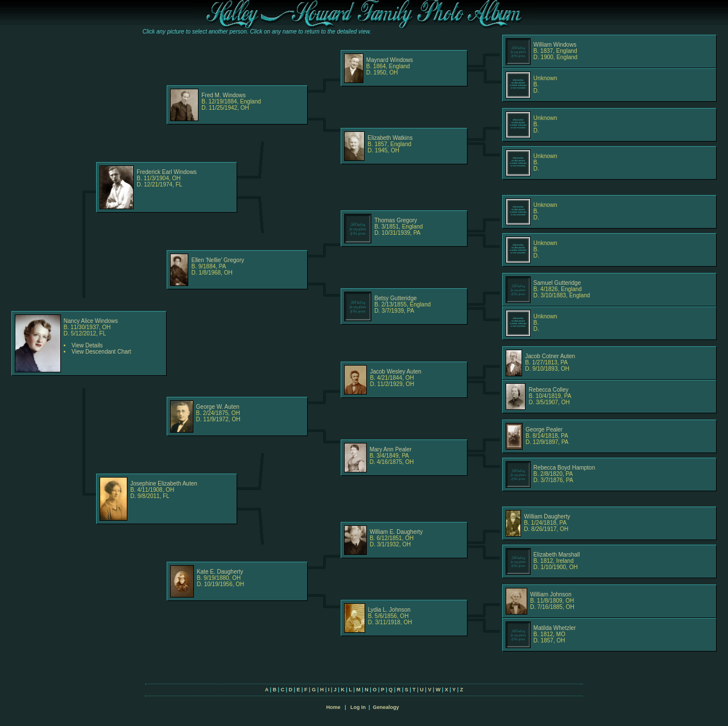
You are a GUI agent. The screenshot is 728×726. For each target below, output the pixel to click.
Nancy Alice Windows (91, 321)
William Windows (555, 45)
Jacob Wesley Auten (395, 372)
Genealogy (386, 707)
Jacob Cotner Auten (550, 356)
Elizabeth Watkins (390, 138)
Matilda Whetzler (555, 628)
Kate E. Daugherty (220, 572)
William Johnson (551, 594)
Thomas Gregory (396, 220)
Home (333, 707)
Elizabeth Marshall (557, 555)
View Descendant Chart (102, 352)
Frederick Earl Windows (167, 172)
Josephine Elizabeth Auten (164, 484)
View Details (87, 345)
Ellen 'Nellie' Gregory (218, 260)
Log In (358, 707)
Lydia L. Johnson (389, 610)
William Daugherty (547, 517)
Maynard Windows (390, 60)
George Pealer (544, 430)
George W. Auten (218, 407)
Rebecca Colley (548, 390)
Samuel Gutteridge (557, 283)
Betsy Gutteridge (395, 298)
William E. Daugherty (396, 532)
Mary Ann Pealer (391, 449)
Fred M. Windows (224, 95)
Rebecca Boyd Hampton (564, 468)
